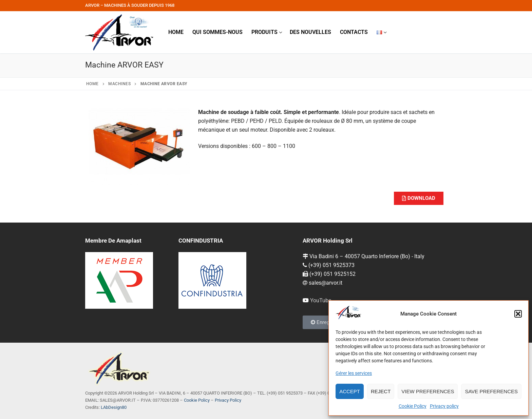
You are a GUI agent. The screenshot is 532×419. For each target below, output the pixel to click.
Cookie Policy (413, 406)
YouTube (321, 300)
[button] (518, 314)
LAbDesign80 (114, 407)
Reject (381, 391)
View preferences (428, 391)
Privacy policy (444, 406)
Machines (119, 84)
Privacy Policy (228, 400)
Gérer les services (354, 373)
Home (92, 84)
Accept (350, 391)
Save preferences (491, 391)
